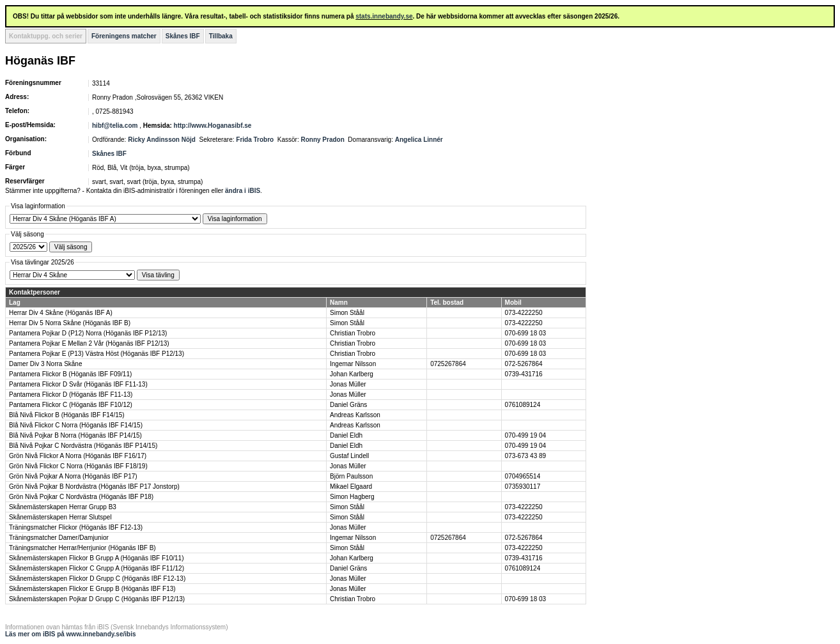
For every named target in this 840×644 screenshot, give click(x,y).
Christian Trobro (353, 333)
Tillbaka (221, 36)
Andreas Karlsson (355, 415)
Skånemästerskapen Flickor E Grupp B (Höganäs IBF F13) (92, 589)
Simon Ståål (347, 313)
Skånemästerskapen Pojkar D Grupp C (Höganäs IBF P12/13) (97, 599)
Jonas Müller (348, 384)
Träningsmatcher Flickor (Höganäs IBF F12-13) (76, 527)
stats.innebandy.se (384, 16)
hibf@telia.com (115, 126)
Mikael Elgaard (351, 487)
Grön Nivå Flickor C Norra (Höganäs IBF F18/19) (78, 466)
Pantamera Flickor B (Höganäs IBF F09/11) (70, 374)
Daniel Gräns (348, 405)
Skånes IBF (183, 36)
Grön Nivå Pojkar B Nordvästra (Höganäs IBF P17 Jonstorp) (94, 487)
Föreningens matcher (124, 36)
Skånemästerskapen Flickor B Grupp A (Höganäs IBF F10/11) (96, 558)
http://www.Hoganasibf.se (213, 126)
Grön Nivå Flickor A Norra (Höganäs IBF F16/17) (78, 456)
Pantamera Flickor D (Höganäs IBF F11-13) (71, 395)
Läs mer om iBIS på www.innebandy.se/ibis (71, 634)
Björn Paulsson (351, 476)
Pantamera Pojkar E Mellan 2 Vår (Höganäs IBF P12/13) (89, 343)
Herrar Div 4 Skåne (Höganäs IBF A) (61, 313)
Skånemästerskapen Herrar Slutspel (60, 517)
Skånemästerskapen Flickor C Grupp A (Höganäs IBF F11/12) (97, 568)
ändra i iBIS (243, 191)
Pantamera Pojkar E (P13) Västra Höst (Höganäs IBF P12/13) (97, 354)
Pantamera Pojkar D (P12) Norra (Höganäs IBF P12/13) (88, 333)
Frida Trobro (255, 140)
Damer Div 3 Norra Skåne (45, 364)
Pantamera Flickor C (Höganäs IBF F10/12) (71, 405)
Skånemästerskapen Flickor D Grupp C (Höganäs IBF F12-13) (97, 579)
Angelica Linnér (419, 140)
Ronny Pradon (322, 140)
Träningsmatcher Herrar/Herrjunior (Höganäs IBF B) (82, 548)
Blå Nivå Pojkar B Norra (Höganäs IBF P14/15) (75, 435)
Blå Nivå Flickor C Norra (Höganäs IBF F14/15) (76, 425)
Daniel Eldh (346, 435)
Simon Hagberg (352, 497)
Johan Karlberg (352, 374)
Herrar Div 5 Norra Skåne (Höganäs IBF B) (70, 323)
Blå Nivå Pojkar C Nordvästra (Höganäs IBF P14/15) (83, 446)
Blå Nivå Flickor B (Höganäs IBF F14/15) (67, 415)
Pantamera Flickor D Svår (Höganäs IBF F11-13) (78, 384)
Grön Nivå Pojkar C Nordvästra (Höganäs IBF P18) (81, 497)
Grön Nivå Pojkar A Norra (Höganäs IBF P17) (73, 476)
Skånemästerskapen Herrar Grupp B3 (63, 507)
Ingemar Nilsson (353, 364)
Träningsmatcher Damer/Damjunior (59, 538)
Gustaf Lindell (349, 456)
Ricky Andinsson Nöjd (162, 140)
